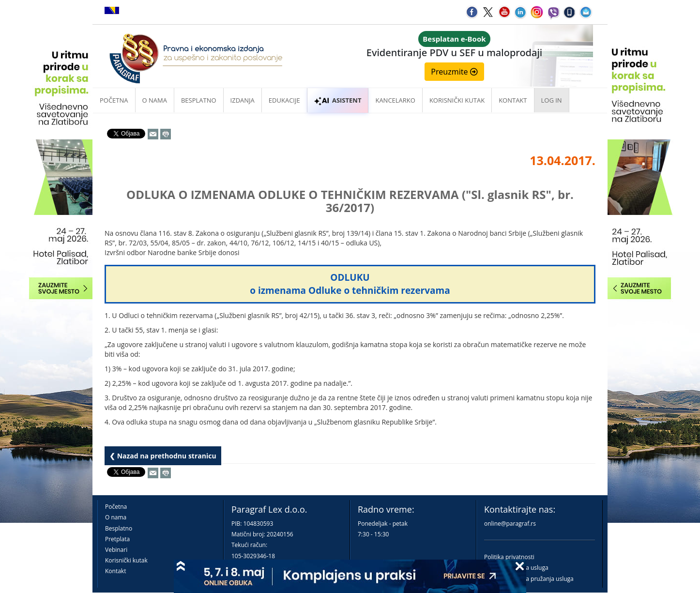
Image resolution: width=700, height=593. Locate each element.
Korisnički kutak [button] (457, 100)
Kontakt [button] (513, 100)
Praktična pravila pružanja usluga (529, 579)
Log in (552, 100)
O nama (155, 100)
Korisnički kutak (126, 560)
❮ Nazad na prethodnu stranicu (163, 456)
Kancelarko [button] (395, 100)
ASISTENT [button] (338, 100)
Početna (114, 100)
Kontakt (115, 571)
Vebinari (116, 550)
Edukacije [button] (284, 100)
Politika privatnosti (509, 557)
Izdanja (243, 100)
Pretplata (117, 539)
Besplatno (199, 100)
